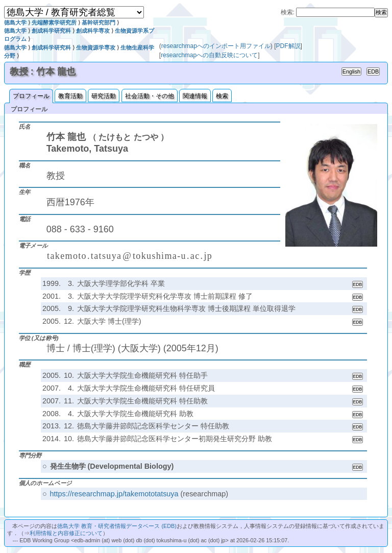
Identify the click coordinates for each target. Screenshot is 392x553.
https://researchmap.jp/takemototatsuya (114, 494)
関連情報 (195, 96)
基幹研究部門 (99, 22)
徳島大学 (15, 22)
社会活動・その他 (150, 96)
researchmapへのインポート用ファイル (216, 46)
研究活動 (104, 96)
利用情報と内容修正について (66, 533)
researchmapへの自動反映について (209, 55)
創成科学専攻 (93, 31)
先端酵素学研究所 (54, 22)
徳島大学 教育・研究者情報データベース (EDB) (117, 526)
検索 (222, 96)
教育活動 (70, 96)
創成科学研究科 (51, 31)
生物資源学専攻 (96, 47)
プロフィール (31, 96)
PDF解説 (288, 46)
